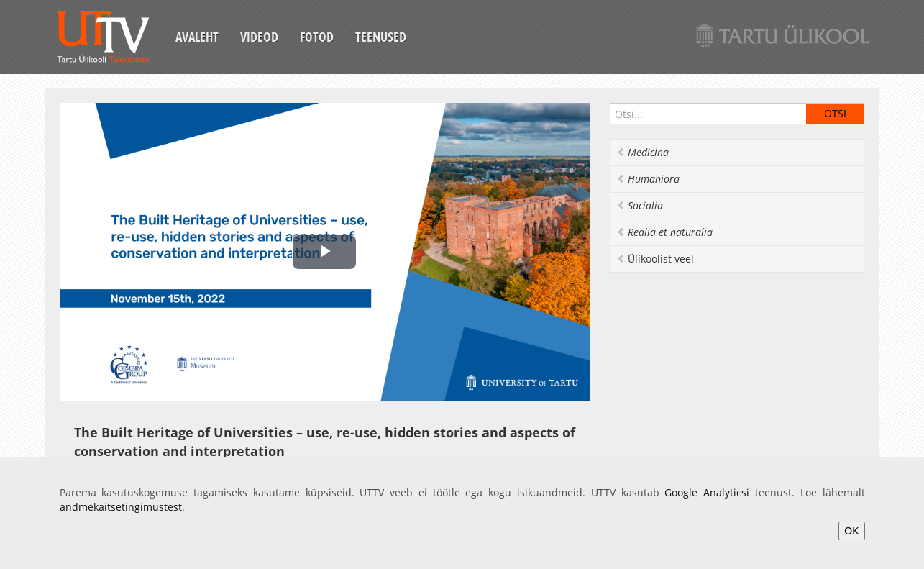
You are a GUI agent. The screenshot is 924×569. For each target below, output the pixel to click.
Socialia (640, 205)
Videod (259, 37)
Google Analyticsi (707, 492)
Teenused (381, 37)
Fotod (317, 37)
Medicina (642, 152)
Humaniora (648, 179)
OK (851, 531)
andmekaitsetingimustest (121, 507)
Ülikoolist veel (655, 259)
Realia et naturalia (664, 232)
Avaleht (197, 37)
